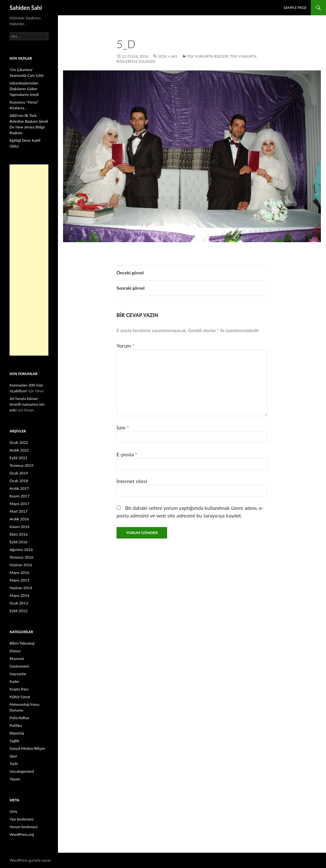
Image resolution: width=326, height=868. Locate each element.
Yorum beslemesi (24, 827)
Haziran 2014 (21, 588)
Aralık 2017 (19, 488)
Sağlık (14, 741)
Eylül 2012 (18, 611)
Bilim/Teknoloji (22, 643)
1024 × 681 (168, 56)
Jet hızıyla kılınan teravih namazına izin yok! (27, 404)
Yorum (125, 346)
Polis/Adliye (19, 718)
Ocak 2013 (19, 603)
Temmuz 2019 (21, 465)
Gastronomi (19, 666)
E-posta (127, 454)
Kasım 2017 (20, 496)
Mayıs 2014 (19, 595)
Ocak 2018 (19, 481)
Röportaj (17, 733)
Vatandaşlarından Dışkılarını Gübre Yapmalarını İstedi (24, 89)
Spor (13, 756)
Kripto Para (19, 689)
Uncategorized (22, 771)
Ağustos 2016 (21, 550)
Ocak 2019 (19, 473)
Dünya (15, 651)
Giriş (13, 811)
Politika (16, 725)
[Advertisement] (29, 260)
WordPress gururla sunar (30, 860)
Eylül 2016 (18, 542)
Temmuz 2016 (21, 557)
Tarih (14, 764)
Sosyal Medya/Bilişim (27, 748)
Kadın (14, 681)
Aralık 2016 (19, 519)
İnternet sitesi (132, 481)
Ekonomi (17, 658)
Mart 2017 (19, 511)
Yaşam (15, 779)
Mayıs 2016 (19, 572)
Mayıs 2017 (19, 504)
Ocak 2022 (19, 442)
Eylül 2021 (18, 458)
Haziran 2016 (21, 565)
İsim (123, 427)
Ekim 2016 (19, 534)
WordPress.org (22, 834)
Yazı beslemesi (21, 819)
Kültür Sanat (20, 697)
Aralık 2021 (19, 450)
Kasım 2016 (20, 527)
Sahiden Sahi (26, 8)
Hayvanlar (18, 674)
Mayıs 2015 (19, 580)
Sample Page (295, 7)
